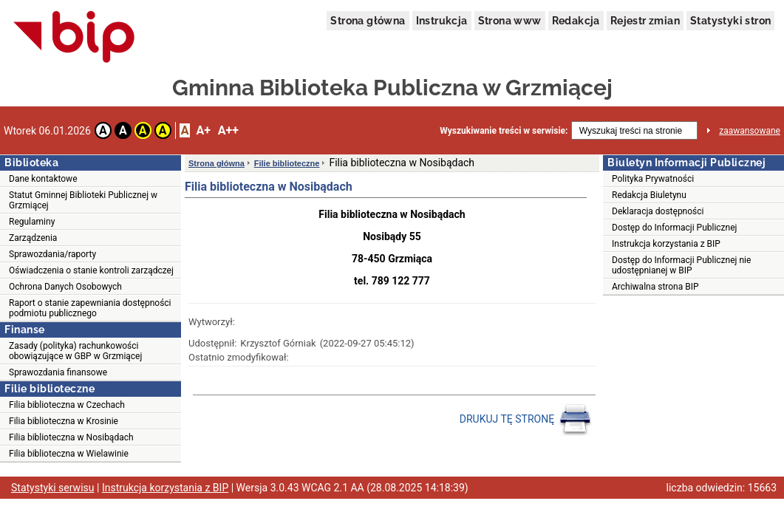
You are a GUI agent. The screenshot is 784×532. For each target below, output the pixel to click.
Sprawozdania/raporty (52, 254)
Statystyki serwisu (53, 488)
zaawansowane (750, 131)
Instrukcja (442, 21)
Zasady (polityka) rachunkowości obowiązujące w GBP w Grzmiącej (75, 351)
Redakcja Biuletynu (649, 195)
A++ (228, 130)
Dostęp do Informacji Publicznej (674, 228)
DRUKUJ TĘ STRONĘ (526, 420)
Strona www (510, 21)
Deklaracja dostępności (658, 211)
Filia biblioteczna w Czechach (67, 405)
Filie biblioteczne (287, 163)
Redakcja (576, 21)
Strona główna (368, 21)
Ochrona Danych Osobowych (65, 287)
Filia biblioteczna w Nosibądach (71, 437)
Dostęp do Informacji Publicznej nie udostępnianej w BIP (681, 265)
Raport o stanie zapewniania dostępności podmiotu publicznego (90, 308)
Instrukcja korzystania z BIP (666, 244)
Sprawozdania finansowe (58, 372)
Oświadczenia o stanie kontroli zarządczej (91, 270)
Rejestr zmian (645, 21)
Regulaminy (32, 222)
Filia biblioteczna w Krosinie (64, 421)
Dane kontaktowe (43, 179)
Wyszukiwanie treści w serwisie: (504, 131)
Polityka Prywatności (653, 179)
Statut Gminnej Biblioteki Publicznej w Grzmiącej (83, 200)
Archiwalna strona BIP (655, 287)
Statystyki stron (730, 21)
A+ (203, 130)
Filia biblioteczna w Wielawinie (69, 454)
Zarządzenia (33, 238)
